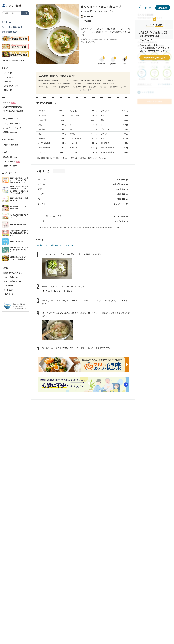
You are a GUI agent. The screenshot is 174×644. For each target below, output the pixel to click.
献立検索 (9, 102)
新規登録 (163, 8)
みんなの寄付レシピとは (13, 124)
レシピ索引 (8, 81)
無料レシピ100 (9, 90)
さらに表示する (83, 90)
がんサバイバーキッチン (13, 128)
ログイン (147, 8)
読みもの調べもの (10, 157)
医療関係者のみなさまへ (13, 273)
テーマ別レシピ (9, 77)
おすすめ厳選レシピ (11, 86)
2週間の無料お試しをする (155, 58)
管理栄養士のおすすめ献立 (13, 111)
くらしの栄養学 (12, 161)
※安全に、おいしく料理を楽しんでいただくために (55, 245)
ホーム (8, 22)
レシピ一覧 (8, 73)
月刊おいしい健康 (10, 166)
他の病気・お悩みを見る (13, 60)
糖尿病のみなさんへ (11, 132)
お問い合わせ (8, 286)
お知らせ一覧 (8, 294)
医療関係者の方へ (12, 32)
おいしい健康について (14, 27)
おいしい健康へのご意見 (13, 281)
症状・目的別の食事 (11, 145)
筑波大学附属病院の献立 (13, 107)
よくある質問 (8, 290)
